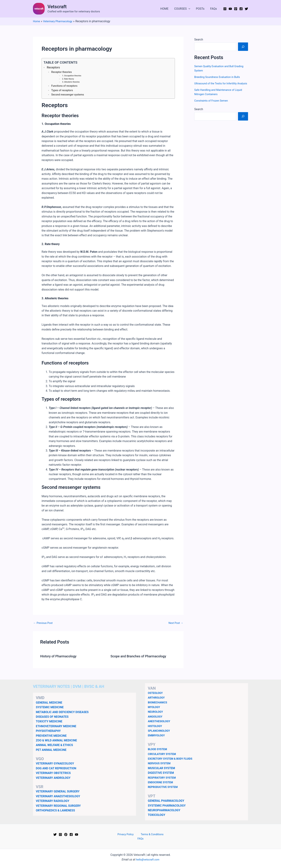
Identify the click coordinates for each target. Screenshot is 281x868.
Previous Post (44, 625)
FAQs (214, 9)
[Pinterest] (236, 9)
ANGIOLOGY (156, 718)
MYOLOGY (155, 708)
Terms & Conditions (146, 836)
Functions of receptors (66, 87)
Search (199, 39)
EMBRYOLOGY (157, 737)
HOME (164, 9)
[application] (189, 9)
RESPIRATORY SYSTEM (163, 779)
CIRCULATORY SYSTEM (163, 755)
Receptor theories (63, 72)
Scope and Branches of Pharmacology (141, 658)
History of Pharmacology (60, 658)
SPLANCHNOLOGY (160, 732)
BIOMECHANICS (158, 704)
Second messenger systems (69, 96)
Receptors (54, 68)
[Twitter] (246, 9)
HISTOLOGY (156, 727)
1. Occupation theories (73, 76)
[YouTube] (230, 9)
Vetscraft (57, 7)
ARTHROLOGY (157, 699)
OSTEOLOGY (156, 694)
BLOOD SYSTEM (158, 751)
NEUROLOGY (156, 713)
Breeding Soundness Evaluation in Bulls (219, 77)
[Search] (243, 47)
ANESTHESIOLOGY (160, 723)
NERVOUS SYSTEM (160, 765)
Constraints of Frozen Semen (213, 105)
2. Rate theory (69, 80)
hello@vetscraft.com (148, 857)
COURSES (182, 9)
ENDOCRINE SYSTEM (162, 784)
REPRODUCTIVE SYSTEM (164, 788)
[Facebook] (241, 9)
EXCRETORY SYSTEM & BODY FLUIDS (172, 760)
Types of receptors (63, 91)
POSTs (200, 9)
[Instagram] (225, 9)
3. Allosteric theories (72, 83)
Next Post (175, 625)
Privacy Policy (122, 836)
